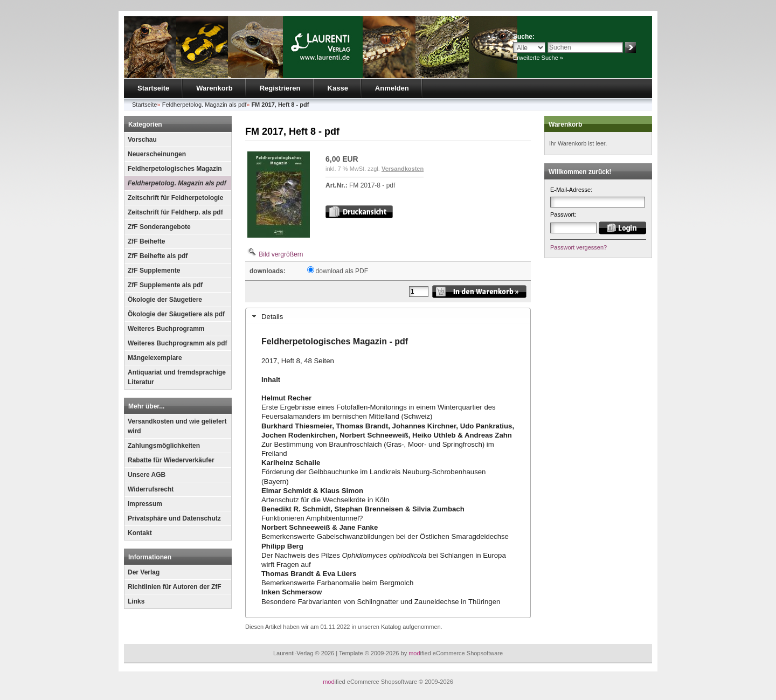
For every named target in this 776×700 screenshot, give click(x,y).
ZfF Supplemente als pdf (165, 285)
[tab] (388, 316)
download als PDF (342, 271)
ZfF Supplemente (154, 271)
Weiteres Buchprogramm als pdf (178, 343)
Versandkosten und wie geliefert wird (177, 426)
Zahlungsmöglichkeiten (164, 446)
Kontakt (140, 533)
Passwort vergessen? (578, 247)
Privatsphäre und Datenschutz (174, 518)
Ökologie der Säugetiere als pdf (176, 314)
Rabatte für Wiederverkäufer (171, 460)
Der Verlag (144, 572)
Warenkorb (214, 88)
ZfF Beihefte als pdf (158, 256)
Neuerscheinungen (157, 154)
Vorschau (142, 140)
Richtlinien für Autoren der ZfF (175, 587)
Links (136, 601)
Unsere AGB (147, 475)
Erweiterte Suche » (538, 58)
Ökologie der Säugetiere (165, 300)
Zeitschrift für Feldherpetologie (175, 198)
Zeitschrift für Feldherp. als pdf (175, 212)
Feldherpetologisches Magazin (175, 169)
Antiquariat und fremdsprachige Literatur (177, 377)
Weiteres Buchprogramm (166, 329)
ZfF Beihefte (146, 241)
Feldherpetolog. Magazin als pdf (177, 183)
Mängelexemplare (155, 358)
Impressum (145, 504)
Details (272, 317)
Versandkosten (403, 169)
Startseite (153, 88)
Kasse (338, 88)
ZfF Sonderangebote (159, 227)
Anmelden (392, 88)
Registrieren (280, 88)
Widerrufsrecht (151, 489)
